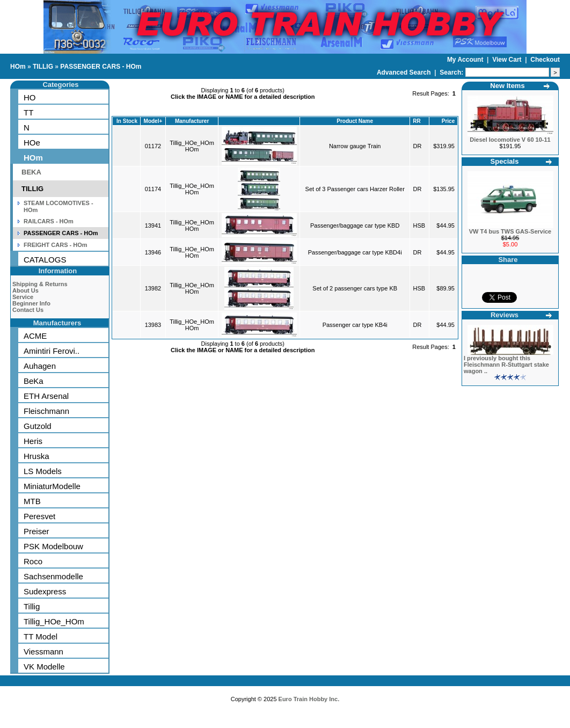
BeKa (34, 381)
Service (23, 297)
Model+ (153, 121)
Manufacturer (192, 121)
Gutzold (38, 426)
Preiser (36, 531)
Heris (33, 441)
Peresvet (39, 516)
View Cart (508, 60)
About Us (25, 290)
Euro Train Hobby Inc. (309, 699)
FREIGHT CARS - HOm (56, 245)
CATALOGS (45, 260)
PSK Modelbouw (53, 546)
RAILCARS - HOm (49, 221)
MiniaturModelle (52, 486)
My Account (466, 60)
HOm (18, 67)
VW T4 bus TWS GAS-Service (510, 231)
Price (448, 121)
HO (30, 97)
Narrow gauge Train (355, 146)
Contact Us (28, 310)
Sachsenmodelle (53, 576)
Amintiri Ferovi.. (52, 351)
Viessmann (43, 651)
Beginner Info (31, 303)
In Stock (127, 121)
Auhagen (40, 366)
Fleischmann (46, 411)
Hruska (36, 456)
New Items (507, 86)
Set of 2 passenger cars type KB (355, 288)
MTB (32, 501)
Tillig (32, 606)
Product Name (355, 121)
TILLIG (43, 67)
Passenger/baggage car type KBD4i (355, 252)
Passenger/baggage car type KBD (355, 225)
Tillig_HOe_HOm (54, 621)
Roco (33, 561)
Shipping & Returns (40, 284)
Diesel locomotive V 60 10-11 (510, 140)
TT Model (41, 636)
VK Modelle (44, 667)
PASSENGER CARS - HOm (101, 67)
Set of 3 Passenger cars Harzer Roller (355, 189)
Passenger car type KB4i (355, 325)
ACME (35, 336)
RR (416, 121)
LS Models (43, 471)
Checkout (545, 60)
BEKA (31, 172)
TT (28, 112)
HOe (32, 143)
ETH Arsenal (46, 396)
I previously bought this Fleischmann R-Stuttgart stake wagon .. (506, 365)
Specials (505, 161)
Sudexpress (45, 591)
